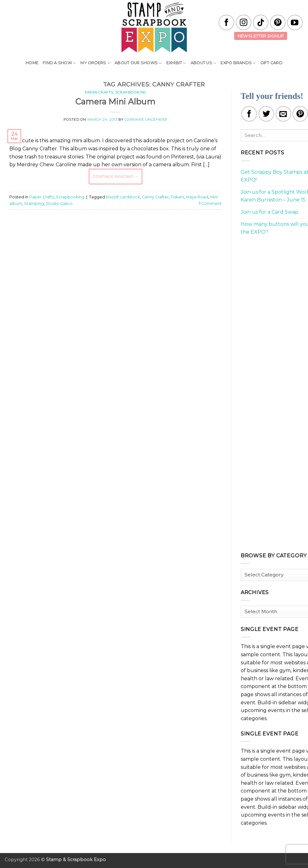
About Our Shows (138, 63)
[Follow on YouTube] (295, 22)
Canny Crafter (155, 197)
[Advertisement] (123, 233)
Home (32, 63)
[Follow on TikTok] (261, 22)
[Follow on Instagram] (244, 22)
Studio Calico (59, 204)
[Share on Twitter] (266, 114)
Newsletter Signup (261, 36)
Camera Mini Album (115, 102)
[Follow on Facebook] (226, 22)
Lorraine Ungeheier (146, 119)
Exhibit (176, 63)
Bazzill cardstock (123, 197)
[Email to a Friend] (283, 114)
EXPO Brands (238, 63)
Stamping (34, 204)
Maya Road (197, 197)
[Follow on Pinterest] (278, 22)
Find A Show (59, 63)
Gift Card (271, 63)
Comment (210, 204)
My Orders (95, 63)
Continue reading (116, 176)
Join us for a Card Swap (270, 212)
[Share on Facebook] (249, 114)
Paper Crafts (99, 92)
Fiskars (177, 197)
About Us (204, 63)
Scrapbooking (131, 92)
